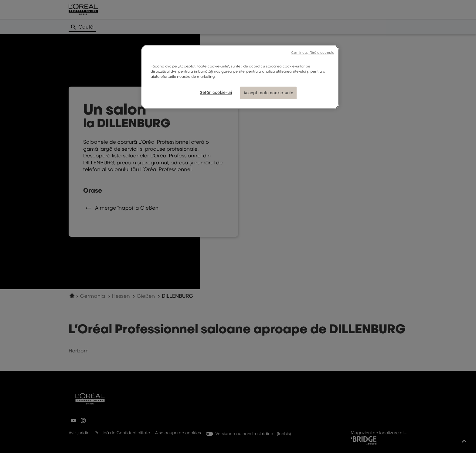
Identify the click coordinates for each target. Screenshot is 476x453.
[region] (240, 77)
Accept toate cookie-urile (268, 93)
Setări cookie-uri (216, 93)
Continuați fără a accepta (313, 53)
